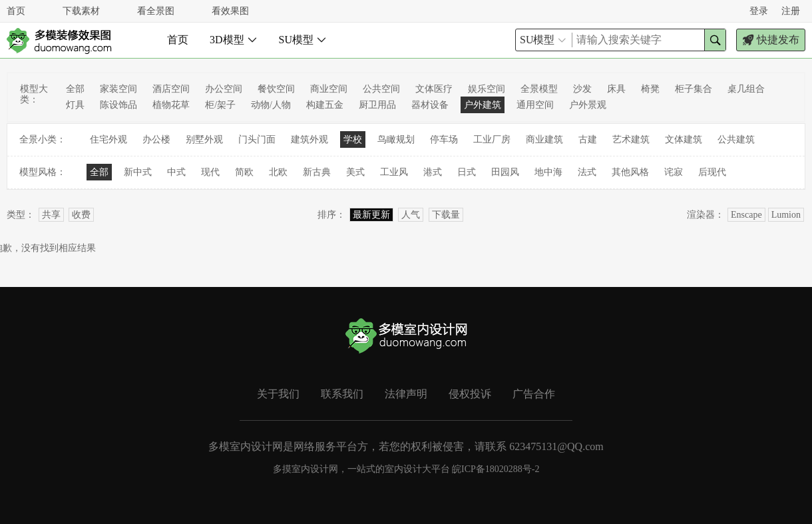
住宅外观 (108, 139)
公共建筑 (736, 139)
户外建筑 (483, 105)
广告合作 (534, 394)
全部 (75, 89)
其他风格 (630, 172)
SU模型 (303, 40)
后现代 (712, 172)
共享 (51, 215)
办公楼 (156, 139)
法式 (587, 172)
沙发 (582, 89)
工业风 (394, 172)
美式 (355, 172)
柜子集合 (694, 89)
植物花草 (171, 105)
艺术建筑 (631, 139)
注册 (791, 11)
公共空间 (381, 89)
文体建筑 (684, 139)
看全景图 (156, 11)
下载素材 (81, 11)
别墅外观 (204, 139)
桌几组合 (746, 89)
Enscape (746, 215)
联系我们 (342, 394)
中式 (176, 172)
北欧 (278, 172)
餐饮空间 (276, 89)
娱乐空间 (487, 89)
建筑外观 (309, 139)
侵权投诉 (470, 394)
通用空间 (535, 105)
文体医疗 (434, 89)
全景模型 (539, 89)
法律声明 (406, 394)
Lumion (786, 215)
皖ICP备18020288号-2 (496, 469)
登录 (759, 11)
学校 (353, 139)
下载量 (446, 215)
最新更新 (371, 215)
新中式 (138, 172)
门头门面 (257, 139)
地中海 (548, 172)
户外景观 (588, 105)
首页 (16, 11)
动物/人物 (271, 105)
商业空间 (329, 89)
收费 (81, 215)
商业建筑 (544, 139)
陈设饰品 (118, 105)
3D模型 (234, 40)
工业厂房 (492, 139)
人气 (411, 215)
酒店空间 (171, 89)
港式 (433, 172)
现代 (210, 172)
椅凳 (650, 89)
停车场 (444, 139)
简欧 (244, 172)
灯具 (75, 105)
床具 (616, 89)
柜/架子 (220, 105)
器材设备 (430, 105)
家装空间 (118, 89)
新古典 (317, 172)
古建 (588, 139)
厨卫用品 (377, 105)
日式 (467, 172)
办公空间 (224, 89)
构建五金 (325, 105)
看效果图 (230, 11)
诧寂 (674, 172)
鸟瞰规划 (396, 139)
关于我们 (278, 394)
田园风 (505, 172)
